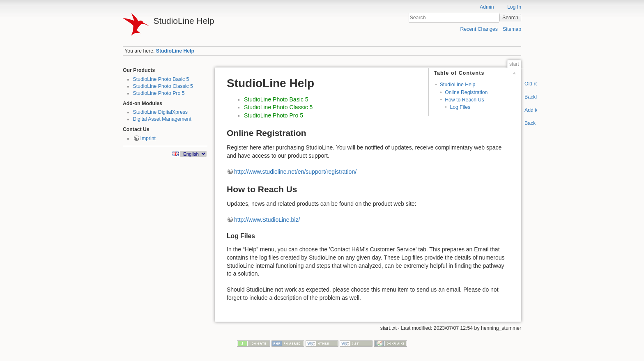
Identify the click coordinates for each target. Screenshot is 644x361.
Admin (487, 7)
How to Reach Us (464, 100)
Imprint (148, 138)
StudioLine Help (175, 51)
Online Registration (466, 92)
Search (510, 18)
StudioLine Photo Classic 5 (163, 86)
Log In (514, 7)
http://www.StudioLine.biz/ (267, 220)
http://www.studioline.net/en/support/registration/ (295, 172)
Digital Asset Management (162, 119)
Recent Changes (479, 29)
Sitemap (512, 29)
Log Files (460, 107)
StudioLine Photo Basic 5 (161, 79)
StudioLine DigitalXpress (160, 112)
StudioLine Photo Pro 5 (159, 93)
